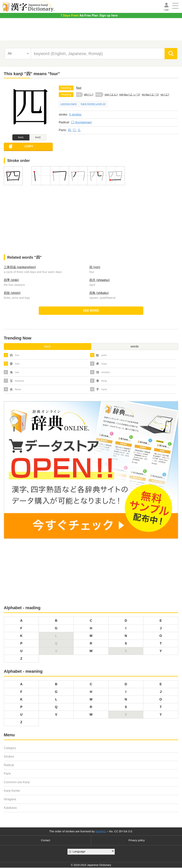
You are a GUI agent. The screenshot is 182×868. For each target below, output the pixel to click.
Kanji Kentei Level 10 (93, 104)
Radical (9, 765)
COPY (30, 147)
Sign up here (89, 15)
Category (10, 748)
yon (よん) (111, 94)
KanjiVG (101, 832)
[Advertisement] (91, 31)
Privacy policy (137, 841)
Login (166, 10)
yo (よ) (165, 94)
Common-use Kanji (17, 783)
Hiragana (10, 800)
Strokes (9, 757)
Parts (7, 774)
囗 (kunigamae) (82, 122)
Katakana (10, 808)
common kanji (69, 104)
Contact (46, 841)
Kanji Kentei (12, 791)
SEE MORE (91, 311)
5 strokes (75, 115)
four (79, 88)
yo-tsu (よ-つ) (150, 94)
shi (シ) (89, 94)
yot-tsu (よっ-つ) (130, 94)
